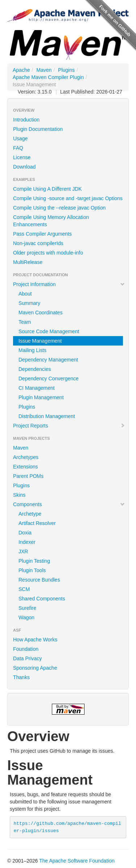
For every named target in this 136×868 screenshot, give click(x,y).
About (25, 294)
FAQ (18, 148)
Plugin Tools (32, 570)
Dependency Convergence (49, 379)
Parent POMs (28, 476)
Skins (19, 495)
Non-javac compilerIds (38, 243)
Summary (29, 303)
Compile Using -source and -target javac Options (68, 198)
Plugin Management (41, 397)
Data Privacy (27, 658)
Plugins (66, 70)
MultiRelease (28, 262)
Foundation (26, 649)
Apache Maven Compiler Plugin (48, 77)
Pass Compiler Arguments (42, 234)
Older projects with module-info (48, 253)
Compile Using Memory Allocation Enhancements (51, 221)
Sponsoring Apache (35, 668)
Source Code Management (49, 331)
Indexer (27, 542)
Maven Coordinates (40, 313)
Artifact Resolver (37, 523)
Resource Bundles (39, 580)
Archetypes (26, 457)
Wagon (26, 617)
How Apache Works (35, 640)
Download (24, 167)
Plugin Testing (34, 561)
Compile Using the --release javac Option (59, 208)
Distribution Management (47, 416)
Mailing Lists (32, 350)
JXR (23, 551)
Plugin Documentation (38, 129)
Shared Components (42, 599)
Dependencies (35, 369)
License (22, 157)
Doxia (25, 533)
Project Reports (69, 426)
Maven (44, 70)
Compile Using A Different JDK (48, 189)
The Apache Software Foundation (77, 861)
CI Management (37, 388)
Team (25, 322)
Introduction (26, 120)
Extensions (25, 467)
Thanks (21, 677)
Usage (20, 139)
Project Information (69, 284)
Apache (21, 70)
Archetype (30, 514)
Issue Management (40, 341)
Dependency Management (48, 360)
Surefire (27, 608)
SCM (24, 589)
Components (69, 504)
